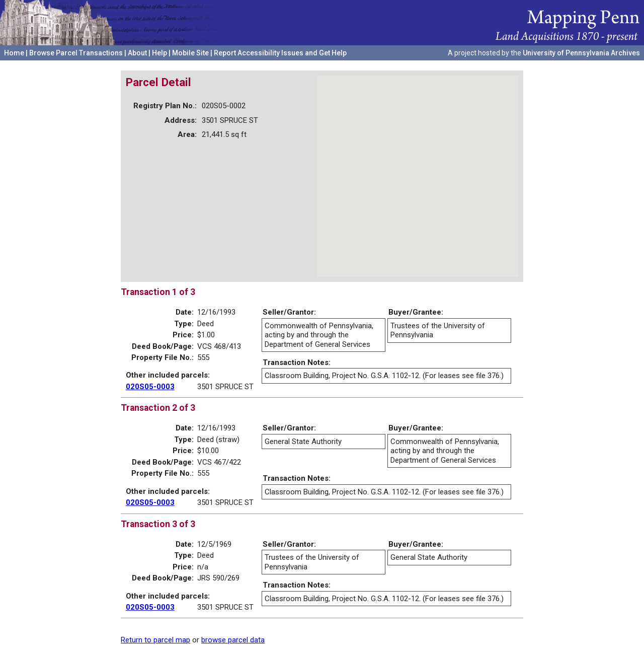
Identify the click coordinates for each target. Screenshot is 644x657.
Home (14, 53)
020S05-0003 (150, 387)
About (137, 53)
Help (159, 53)
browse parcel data (233, 640)
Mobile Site (190, 53)
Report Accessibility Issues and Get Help (280, 53)
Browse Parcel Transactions (76, 53)
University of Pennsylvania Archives (581, 53)
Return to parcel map (155, 640)
